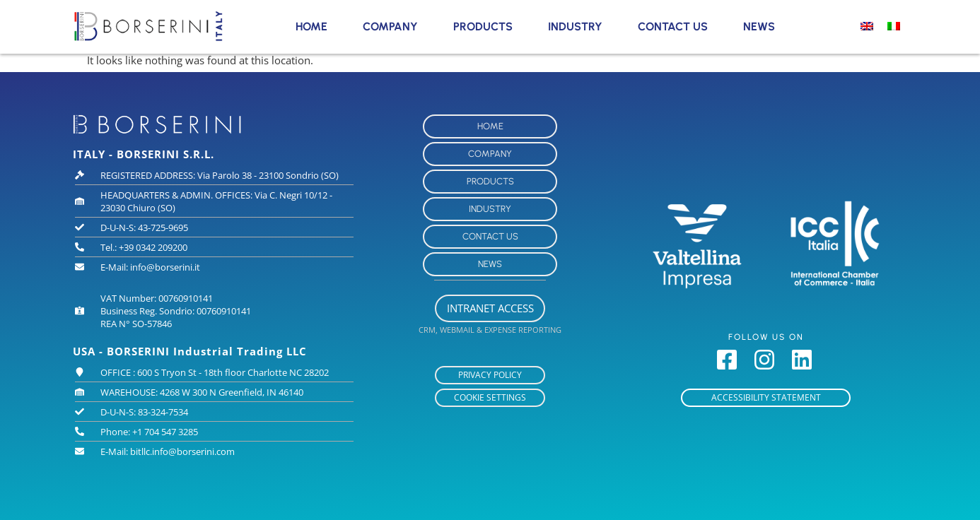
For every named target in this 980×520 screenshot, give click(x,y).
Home (311, 26)
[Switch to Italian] (894, 25)
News (759, 26)
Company (390, 26)
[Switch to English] (867, 25)
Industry (575, 26)
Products (483, 26)
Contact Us (673, 26)
